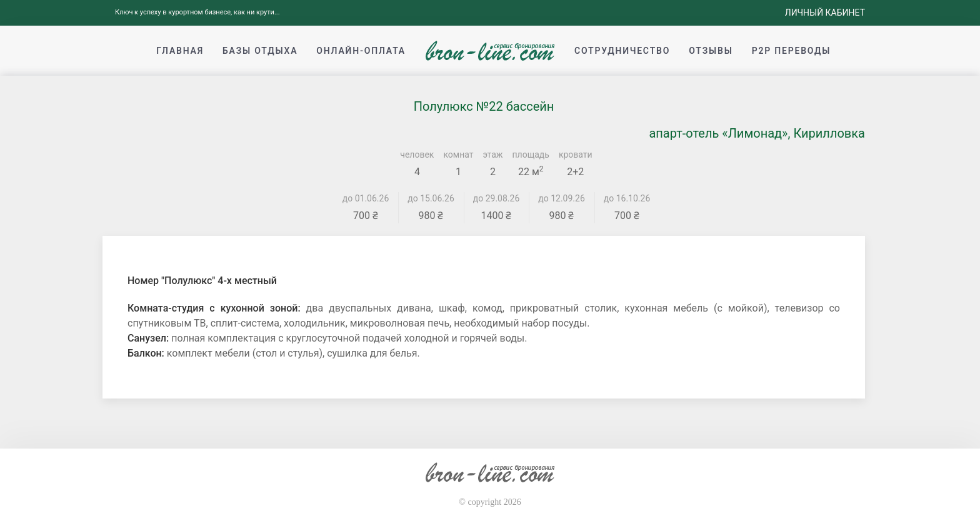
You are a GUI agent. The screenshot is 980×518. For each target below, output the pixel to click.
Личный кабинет (825, 13)
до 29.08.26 (497, 198)
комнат (458, 155)
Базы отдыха (260, 51)
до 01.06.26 (366, 198)
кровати (576, 155)
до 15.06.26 (431, 198)
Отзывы (711, 51)
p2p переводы (792, 51)
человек (417, 155)
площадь (531, 155)
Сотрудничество (622, 51)
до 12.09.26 (562, 198)
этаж (493, 155)
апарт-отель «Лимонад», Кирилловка (757, 133)
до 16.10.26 (627, 198)
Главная (180, 51)
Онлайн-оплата (361, 51)
